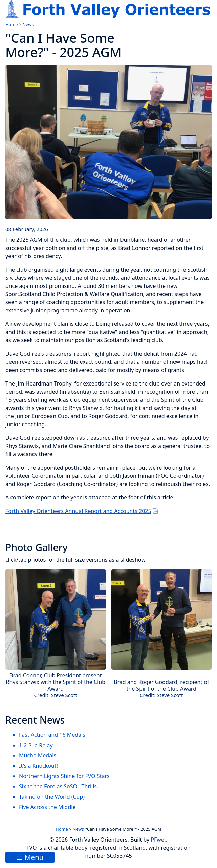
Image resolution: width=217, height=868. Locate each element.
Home (12, 24)
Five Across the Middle (47, 807)
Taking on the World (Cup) (52, 797)
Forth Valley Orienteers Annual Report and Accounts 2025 (78, 511)
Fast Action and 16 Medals (52, 735)
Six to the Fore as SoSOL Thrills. (59, 786)
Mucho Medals (38, 755)
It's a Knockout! (38, 766)
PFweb (159, 840)
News (28, 24)
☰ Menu (30, 857)
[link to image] (108, 142)
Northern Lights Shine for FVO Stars (64, 776)
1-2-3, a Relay (36, 745)
